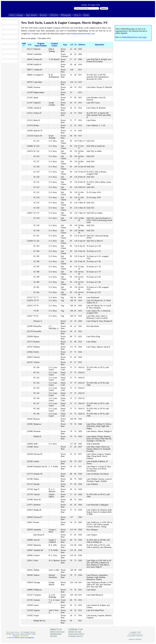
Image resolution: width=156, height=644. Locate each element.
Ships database (32, 15)
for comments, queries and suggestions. (23, 638)
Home (5, 22)
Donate (86, 15)
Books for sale (8, 52)
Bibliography (66, 15)
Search (104, 8)
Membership (8, 57)
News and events (76, 634)
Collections (54, 15)
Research (43, 15)
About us (77, 15)
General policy (76, 636)
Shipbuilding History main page (134, 37)
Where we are (75, 632)
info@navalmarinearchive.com (83, 34)
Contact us (75, 629)
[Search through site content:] (87, 8)
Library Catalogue (16, 15)
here (29, 34)
